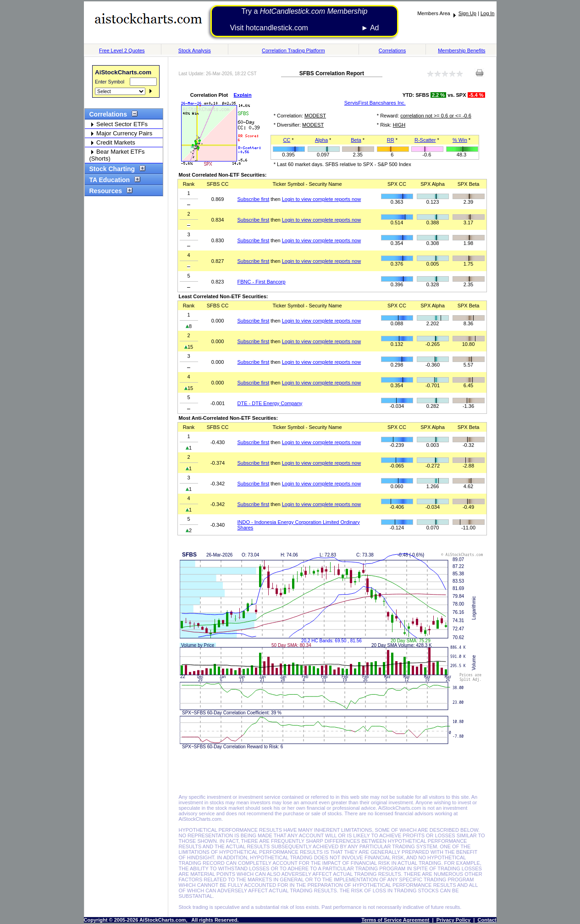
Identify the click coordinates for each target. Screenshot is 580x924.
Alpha (321, 140)
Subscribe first (254, 199)
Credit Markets (112, 142)
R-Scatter (425, 140)
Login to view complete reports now (321, 199)
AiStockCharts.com (123, 72)
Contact (487, 920)
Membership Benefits (461, 50)
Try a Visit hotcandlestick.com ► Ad (304, 19)
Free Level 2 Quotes (122, 50)
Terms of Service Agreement (395, 920)
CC (287, 140)
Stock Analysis (195, 50)
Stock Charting (115, 169)
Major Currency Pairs (121, 133)
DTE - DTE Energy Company (270, 403)
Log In (488, 13)
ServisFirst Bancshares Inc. (375, 103)
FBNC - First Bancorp (262, 282)
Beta (356, 140)
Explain (243, 95)
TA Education (113, 180)
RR (391, 140)
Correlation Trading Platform (293, 50)
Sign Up (467, 13)
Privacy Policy (454, 920)
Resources (109, 191)
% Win (460, 140)
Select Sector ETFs (119, 124)
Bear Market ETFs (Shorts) (117, 155)
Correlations (392, 50)
